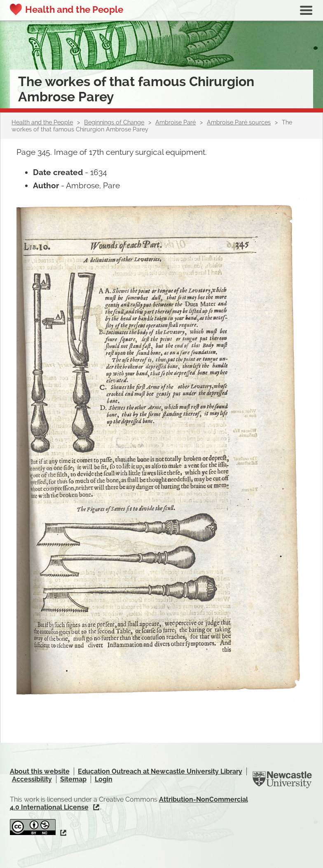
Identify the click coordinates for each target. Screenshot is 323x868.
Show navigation (306, 10)
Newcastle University (282, 780)
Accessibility (32, 779)
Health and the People (74, 9)
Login (104, 779)
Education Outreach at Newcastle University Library (160, 771)
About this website (40, 771)
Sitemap (73, 779)
